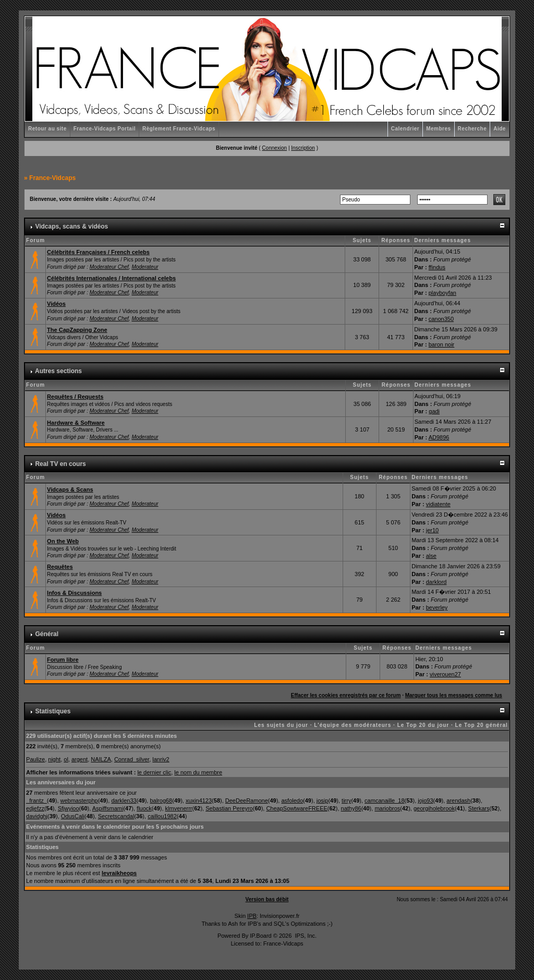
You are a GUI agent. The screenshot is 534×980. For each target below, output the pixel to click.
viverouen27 (445, 674)
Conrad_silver (132, 759)
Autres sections (58, 371)
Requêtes (60, 567)
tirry (346, 800)
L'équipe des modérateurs (353, 725)
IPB (252, 916)
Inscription (303, 148)
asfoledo (292, 800)
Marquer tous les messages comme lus (454, 695)
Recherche (472, 129)
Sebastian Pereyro (229, 808)
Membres (438, 129)
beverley (437, 607)
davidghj (37, 816)
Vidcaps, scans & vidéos (71, 226)
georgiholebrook (434, 808)
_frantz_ (37, 800)
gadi (434, 411)
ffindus (437, 267)
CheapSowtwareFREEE (296, 808)
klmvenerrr (179, 808)
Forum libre (63, 660)
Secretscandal (116, 816)
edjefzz (35, 808)
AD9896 (439, 437)
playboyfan (442, 293)
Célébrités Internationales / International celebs (111, 278)
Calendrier (405, 129)
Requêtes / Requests (75, 397)
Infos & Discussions (74, 593)
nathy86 (351, 808)
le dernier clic (154, 772)
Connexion (274, 148)
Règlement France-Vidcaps (179, 129)
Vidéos (56, 304)
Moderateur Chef (109, 267)
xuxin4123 (199, 800)
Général (47, 634)
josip (323, 800)
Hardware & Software (76, 423)
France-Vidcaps (52, 178)
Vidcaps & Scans (70, 489)
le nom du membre (198, 772)
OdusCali (73, 816)
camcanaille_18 (384, 800)
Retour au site (47, 129)
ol (66, 759)
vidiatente (438, 504)
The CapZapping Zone (77, 330)
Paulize (35, 759)
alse (431, 556)
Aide (500, 129)
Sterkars (479, 808)
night (54, 759)
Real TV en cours (60, 464)
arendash (458, 800)
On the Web (63, 541)
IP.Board (260, 936)
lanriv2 (161, 759)
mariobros (387, 808)
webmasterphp (79, 800)
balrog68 (161, 800)
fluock (144, 808)
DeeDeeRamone (247, 800)
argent (80, 759)
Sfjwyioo (69, 808)
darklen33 (124, 800)
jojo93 (425, 800)
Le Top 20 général (482, 725)
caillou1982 (162, 816)
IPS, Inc (305, 936)
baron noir (442, 344)
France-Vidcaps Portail (105, 129)
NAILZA (101, 759)
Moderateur (145, 267)
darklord (436, 582)
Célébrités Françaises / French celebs (98, 252)
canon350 (441, 319)
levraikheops (119, 873)
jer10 (432, 530)
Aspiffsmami (108, 808)
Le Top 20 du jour (423, 725)
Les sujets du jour (281, 725)
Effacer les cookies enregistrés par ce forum (346, 695)
